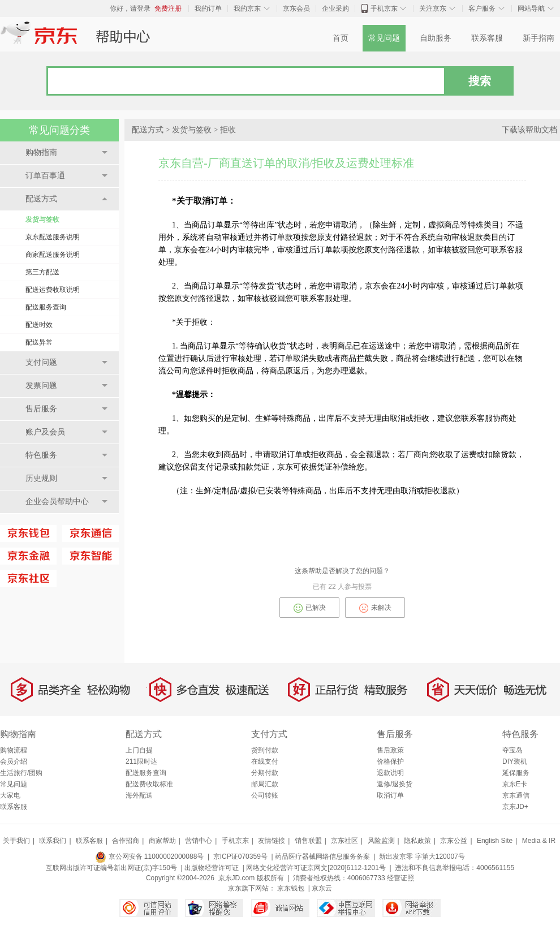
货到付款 (265, 750)
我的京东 (247, 8)
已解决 (310, 608)
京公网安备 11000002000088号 (149, 856)
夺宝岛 (512, 750)
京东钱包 (291, 888)
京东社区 (344, 841)
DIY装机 (515, 761)
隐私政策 (417, 841)
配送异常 (39, 342)
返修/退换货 (395, 784)
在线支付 (265, 761)
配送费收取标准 (149, 784)
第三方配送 (42, 272)
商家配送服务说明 (53, 255)
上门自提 (139, 750)
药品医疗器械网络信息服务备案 (322, 856)
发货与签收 (42, 219)
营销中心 (199, 841)
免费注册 (168, 8)
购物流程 (14, 750)
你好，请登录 (130, 8)
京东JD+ (515, 807)
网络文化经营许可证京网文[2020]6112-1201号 (316, 868)
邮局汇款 (265, 784)
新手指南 (539, 38)
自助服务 (436, 38)
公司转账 (265, 795)
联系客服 (487, 38)
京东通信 (516, 795)
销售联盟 (308, 841)
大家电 (10, 795)
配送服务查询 (46, 307)
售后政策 (390, 750)
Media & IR (539, 841)
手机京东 (384, 8)
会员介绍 (14, 761)
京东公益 (454, 841)
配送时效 (39, 325)
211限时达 (141, 761)
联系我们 (53, 841)
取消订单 (390, 795)
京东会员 (296, 8)
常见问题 (384, 38)
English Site (495, 841)
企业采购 (335, 8)
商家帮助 (162, 841)
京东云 (322, 888)
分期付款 (265, 773)
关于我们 (16, 841)
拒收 (228, 130)
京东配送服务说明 (53, 237)
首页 (341, 38)
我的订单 (208, 8)
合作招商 (126, 841)
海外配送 (139, 795)
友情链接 (272, 841)
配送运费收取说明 (53, 290)
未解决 (375, 608)
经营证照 (400, 878)
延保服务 (516, 773)
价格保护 (390, 761)
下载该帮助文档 (529, 130)
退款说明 (390, 773)
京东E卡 (515, 784)
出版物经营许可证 (212, 868)
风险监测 (381, 841)
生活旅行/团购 (21, 773)
